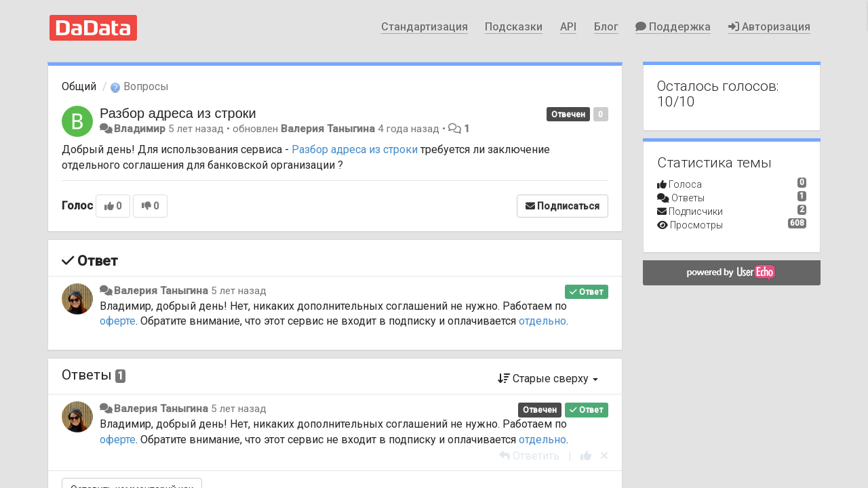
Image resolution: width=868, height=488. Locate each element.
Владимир (140, 129)
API (568, 27)
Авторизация (769, 27)
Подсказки (514, 27)
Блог (606, 27)
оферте (118, 321)
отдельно (542, 321)
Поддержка (673, 27)
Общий (79, 86)
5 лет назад (239, 291)
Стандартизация (425, 27)
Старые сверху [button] (548, 379)
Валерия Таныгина (328, 129)
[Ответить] (529, 456)
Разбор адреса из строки (178, 113)
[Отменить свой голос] (604, 456)
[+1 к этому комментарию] (586, 456)
